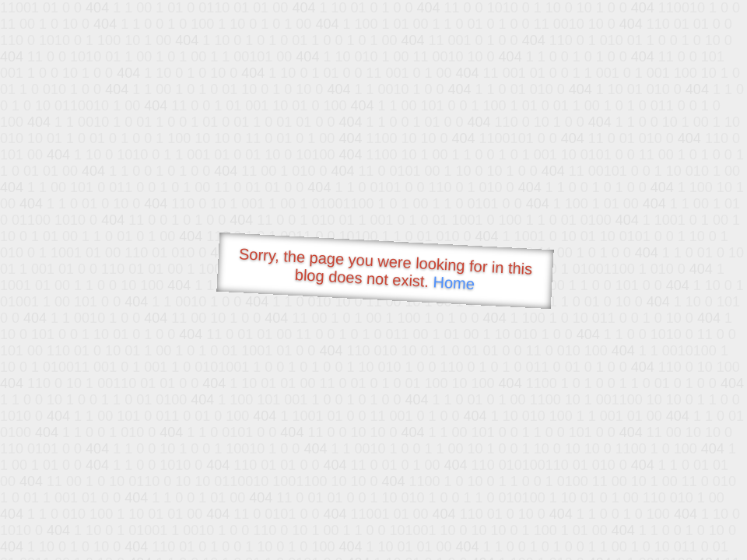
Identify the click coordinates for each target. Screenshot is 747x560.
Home (454, 283)
